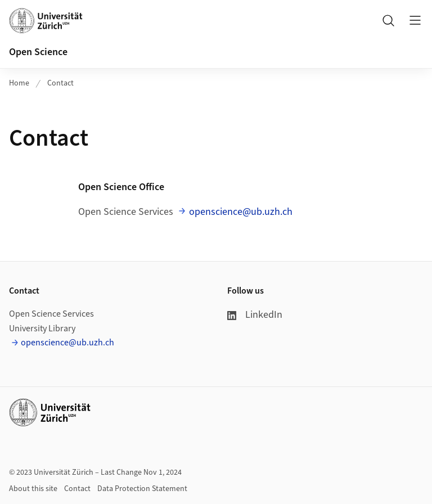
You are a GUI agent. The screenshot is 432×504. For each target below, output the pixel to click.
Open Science (38, 52)
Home (19, 83)
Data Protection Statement (142, 489)
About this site (33, 489)
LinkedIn (255, 315)
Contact (60, 83)
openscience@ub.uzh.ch (241, 212)
